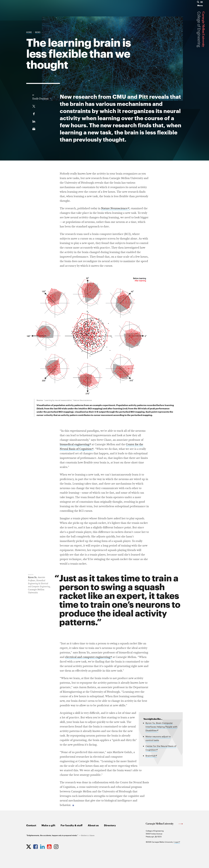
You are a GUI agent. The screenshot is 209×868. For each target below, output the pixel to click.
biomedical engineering (75, 445)
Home (29, 32)
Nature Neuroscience (115, 208)
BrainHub (151, 756)
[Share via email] (34, 128)
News (38, 32)
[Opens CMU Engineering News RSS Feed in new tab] (63, 846)
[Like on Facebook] (34, 113)
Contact (31, 825)
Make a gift (48, 825)
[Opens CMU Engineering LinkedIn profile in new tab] (43, 846)
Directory (110, 825)
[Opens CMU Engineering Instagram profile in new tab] (56, 846)
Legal (177, 842)
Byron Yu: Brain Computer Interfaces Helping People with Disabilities (161, 727)
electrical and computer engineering (89, 657)
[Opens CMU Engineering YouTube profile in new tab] (50, 846)
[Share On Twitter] (34, 106)
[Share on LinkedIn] (34, 121)
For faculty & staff (72, 825)
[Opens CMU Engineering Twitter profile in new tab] (29, 846)
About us (93, 825)
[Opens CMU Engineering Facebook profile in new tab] (36, 846)
